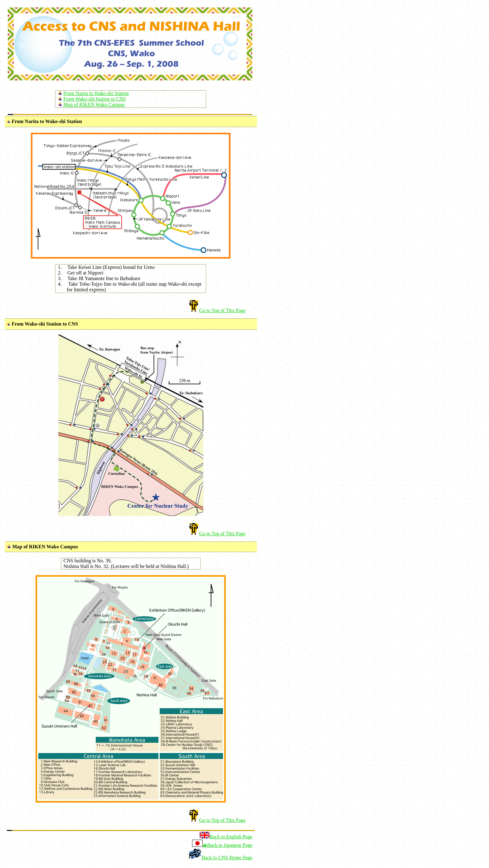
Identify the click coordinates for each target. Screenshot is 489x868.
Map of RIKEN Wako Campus (94, 105)
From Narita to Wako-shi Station (96, 93)
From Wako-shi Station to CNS (94, 99)
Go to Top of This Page (222, 310)
